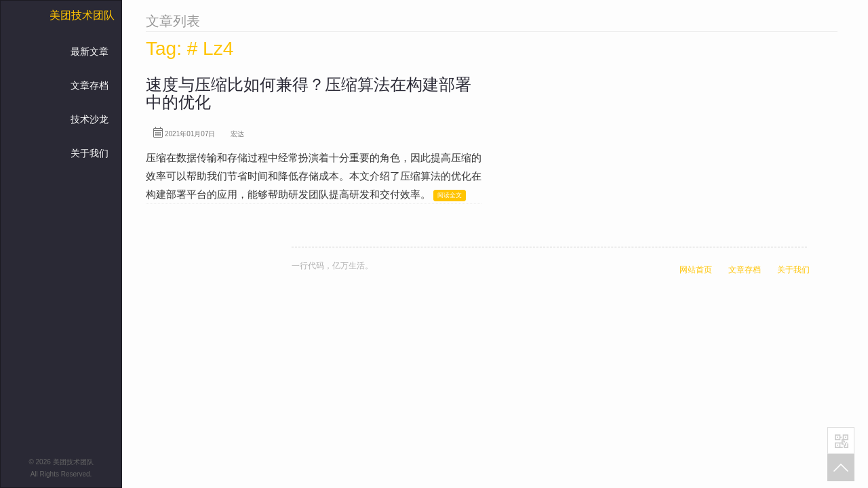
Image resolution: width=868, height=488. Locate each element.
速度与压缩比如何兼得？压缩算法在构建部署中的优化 (309, 93)
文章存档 (90, 85)
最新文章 (90, 52)
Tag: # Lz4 (190, 48)
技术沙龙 (90, 119)
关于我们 (90, 153)
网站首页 (696, 270)
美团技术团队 (82, 15)
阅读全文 (450, 195)
